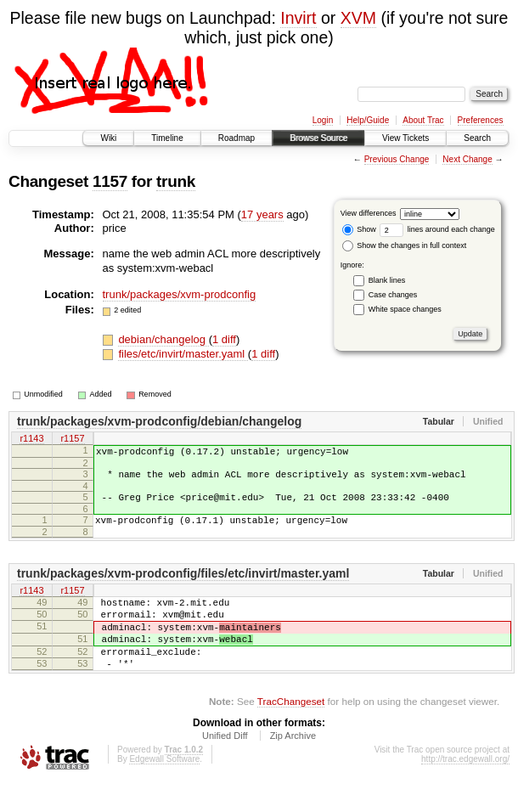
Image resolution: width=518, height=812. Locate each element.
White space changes (405, 309)
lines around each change (437, 229)
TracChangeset (291, 732)
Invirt (298, 18)
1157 (110, 181)
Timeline (167, 138)
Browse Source (318, 138)
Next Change (467, 159)
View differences (369, 213)
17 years (262, 214)
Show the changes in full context (405, 245)
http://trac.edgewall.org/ (465, 789)
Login (323, 120)
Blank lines (387, 280)
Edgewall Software (164, 789)
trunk (176, 181)
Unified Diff (225, 766)
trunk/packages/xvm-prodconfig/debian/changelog (159, 421)
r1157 (72, 439)
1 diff (224, 339)
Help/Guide (368, 120)
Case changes (393, 295)
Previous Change (397, 159)
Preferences (481, 120)
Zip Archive (293, 766)
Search (477, 138)
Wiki (108, 138)
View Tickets (405, 138)
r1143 (31, 439)
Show (359, 229)
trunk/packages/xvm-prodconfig (180, 294)
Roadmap (236, 138)
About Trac (423, 120)
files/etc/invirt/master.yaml (183, 354)
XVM (358, 18)
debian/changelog (163, 339)
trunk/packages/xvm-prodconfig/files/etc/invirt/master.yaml (183, 586)
